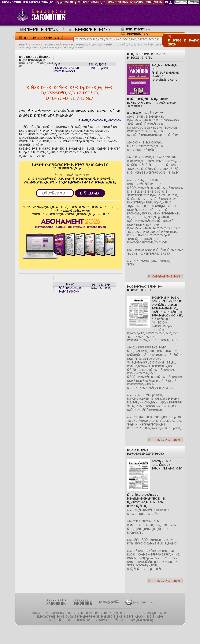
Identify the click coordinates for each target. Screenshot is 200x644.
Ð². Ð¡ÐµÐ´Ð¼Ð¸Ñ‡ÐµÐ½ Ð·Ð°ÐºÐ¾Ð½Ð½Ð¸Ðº (68, 45)
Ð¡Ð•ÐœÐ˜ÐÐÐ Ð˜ (90, 29)
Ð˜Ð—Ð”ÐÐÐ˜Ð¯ (39, 29)
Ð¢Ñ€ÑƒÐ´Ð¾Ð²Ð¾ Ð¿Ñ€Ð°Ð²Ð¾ (100, 120)
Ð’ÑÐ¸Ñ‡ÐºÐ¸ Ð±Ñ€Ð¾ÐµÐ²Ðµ (99, 66)
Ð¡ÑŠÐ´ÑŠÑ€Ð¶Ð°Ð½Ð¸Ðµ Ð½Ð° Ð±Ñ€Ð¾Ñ (67, 68)
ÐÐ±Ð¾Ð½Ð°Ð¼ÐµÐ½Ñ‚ (164, 277)
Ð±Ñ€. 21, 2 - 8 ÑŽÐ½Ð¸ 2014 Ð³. (124, 45)
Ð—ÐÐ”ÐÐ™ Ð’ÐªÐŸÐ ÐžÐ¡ (43, 38)
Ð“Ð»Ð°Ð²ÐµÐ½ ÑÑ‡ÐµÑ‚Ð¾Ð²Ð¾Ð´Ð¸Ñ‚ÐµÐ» (135, 2)
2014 (101, 45)
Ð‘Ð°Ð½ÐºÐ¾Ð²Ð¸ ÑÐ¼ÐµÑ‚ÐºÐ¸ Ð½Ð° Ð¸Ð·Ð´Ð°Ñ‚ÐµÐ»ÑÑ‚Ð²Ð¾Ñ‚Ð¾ (119, 617)
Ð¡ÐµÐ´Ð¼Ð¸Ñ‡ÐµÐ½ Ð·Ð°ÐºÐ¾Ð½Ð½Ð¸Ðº (80, 2)
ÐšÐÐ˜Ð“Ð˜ (136, 29)
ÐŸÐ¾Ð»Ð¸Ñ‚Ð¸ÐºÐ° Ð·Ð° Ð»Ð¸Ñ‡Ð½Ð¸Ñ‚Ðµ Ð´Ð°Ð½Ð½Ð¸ (102, 613)
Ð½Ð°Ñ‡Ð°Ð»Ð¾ (29, 45)
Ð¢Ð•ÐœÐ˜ (135, 34)
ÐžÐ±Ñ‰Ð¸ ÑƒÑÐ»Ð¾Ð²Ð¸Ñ (47, 613)
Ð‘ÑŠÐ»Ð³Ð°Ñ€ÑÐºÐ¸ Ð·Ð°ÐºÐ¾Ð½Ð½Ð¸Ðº (27, 2)
